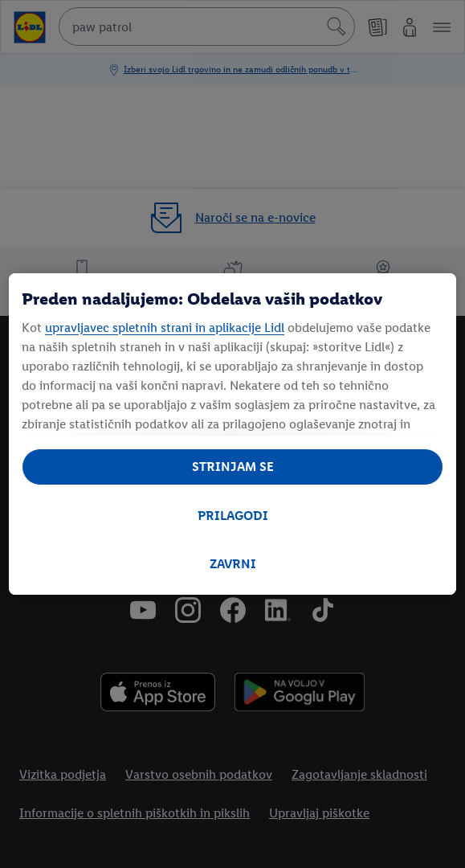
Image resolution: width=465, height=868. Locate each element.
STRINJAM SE (233, 467)
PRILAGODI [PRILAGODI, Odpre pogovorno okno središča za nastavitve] (233, 516)
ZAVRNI (233, 564)
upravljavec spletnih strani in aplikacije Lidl (165, 328)
